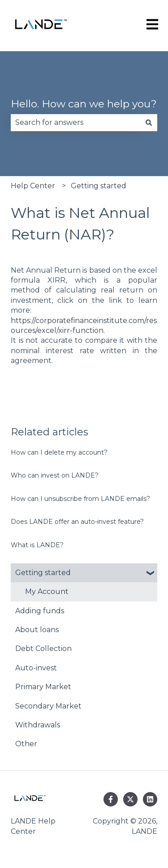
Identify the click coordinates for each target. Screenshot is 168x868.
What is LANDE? (37, 545)
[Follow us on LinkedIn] (150, 799)
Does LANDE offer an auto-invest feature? (77, 522)
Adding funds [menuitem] (40, 611)
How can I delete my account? (59, 452)
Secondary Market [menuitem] (48, 706)
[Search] (149, 123)
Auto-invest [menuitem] (36, 668)
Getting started (99, 186)
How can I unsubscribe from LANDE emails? (80, 499)
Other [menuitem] (26, 744)
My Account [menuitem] (47, 591)
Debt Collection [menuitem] (43, 649)
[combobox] (75, 123)
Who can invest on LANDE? (55, 475)
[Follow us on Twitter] (130, 799)
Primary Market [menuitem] (43, 687)
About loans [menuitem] (37, 630)
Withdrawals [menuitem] (38, 725)
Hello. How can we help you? (84, 104)
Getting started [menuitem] (43, 573)
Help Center (33, 186)
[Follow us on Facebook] (111, 799)
